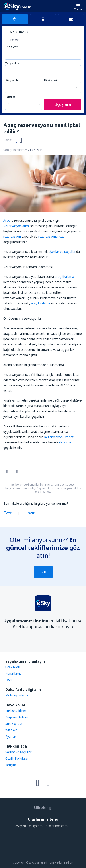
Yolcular (10, 97)
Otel (8, 680)
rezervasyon (12, 236)
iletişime (65, 442)
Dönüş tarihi (52, 80)
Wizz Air (11, 730)
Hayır (30, 513)
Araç (7, 220)
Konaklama (13, 673)
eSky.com (36, 826)
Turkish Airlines (16, 711)
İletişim (11, 765)
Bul (43, 572)
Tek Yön (15, 40)
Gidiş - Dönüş (19, 32)
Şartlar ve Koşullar (63, 252)
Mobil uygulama (17, 695)
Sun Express (14, 724)
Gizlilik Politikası (17, 758)
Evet (8, 513)
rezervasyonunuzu (51, 236)
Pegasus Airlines (17, 717)
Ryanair (11, 736)
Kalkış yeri (11, 47)
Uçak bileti (13, 667)
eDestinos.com (57, 826)
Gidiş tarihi (12, 80)
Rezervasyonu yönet (59, 437)
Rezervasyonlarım (16, 226)
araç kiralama (64, 277)
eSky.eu (21, 826)
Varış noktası (13, 63)
